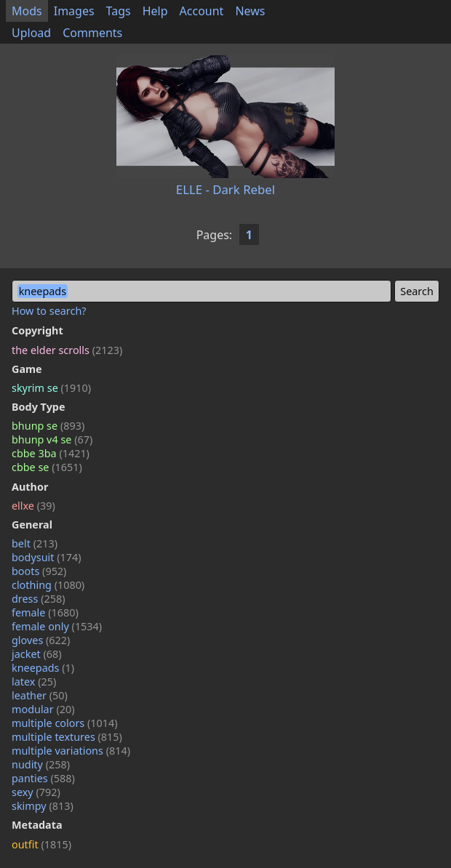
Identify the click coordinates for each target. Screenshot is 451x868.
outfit (41, 844)
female (45, 612)
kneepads (43, 668)
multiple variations (71, 751)
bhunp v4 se (52, 439)
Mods (27, 11)
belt (35, 543)
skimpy (43, 806)
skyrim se (51, 388)
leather (40, 695)
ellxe (33, 506)
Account (202, 11)
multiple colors (65, 723)
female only (57, 626)
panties (43, 778)
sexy (36, 792)
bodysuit (47, 557)
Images (74, 11)
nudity (41, 764)
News (250, 11)
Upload (31, 33)
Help (155, 11)
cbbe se (47, 467)
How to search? (49, 311)
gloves (41, 640)
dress (39, 599)
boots (39, 571)
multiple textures (67, 737)
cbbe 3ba (51, 453)
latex (34, 682)
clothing (48, 585)
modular (43, 709)
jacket (37, 654)
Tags (119, 11)
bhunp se (48, 426)
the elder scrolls (67, 350)
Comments (92, 33)
